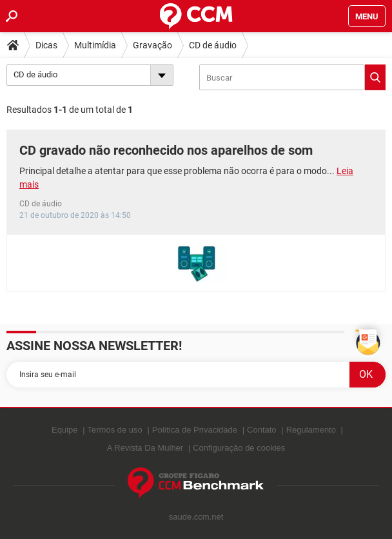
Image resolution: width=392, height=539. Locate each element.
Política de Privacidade (195, 430)
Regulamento (311, 430)
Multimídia (95, 45)
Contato (262, 430)
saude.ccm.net (196, 517)
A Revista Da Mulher (145, 448)
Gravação (152, 45)
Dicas (46, 45)
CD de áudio (213, 45)
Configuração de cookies (239, 448)
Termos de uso (115, 430)
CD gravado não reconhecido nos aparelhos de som (166, 150)
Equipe (64, 430)
